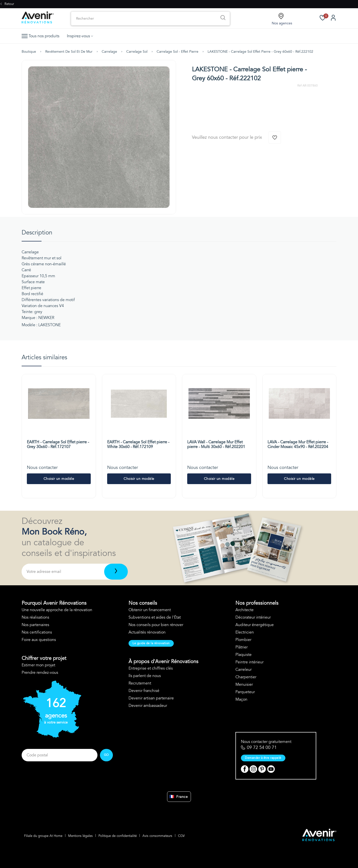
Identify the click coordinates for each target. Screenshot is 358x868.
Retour (7, 4)
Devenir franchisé (144, 691)
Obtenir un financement (150, 610)
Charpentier (246, 677)
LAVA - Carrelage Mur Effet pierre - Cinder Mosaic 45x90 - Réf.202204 (298, 444)
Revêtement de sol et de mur (69, 52)
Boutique (29, 52)
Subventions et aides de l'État (155, 617)
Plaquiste (244, 655)
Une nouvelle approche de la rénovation (57, 610)
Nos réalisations (35, 617)
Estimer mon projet (38, 665)
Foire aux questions (39, 640)
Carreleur (244, 670)
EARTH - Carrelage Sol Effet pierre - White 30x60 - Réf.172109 (138, 444)
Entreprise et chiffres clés (151, 668)
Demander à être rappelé (263, 758)
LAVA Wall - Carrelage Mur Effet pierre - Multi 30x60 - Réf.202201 (216, 444)
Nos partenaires (35, 625)
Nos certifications (37, 632)
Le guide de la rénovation (151, 643)
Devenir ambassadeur (148, 706)
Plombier (243, 640)
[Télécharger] (116, 572)
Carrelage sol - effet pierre (178, 52)
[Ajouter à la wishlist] (275, 137)
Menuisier (244, 685)
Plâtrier (242, 647)
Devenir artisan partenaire (151, 698)
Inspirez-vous (80, 36)
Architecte (245, 610)
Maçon (241, 699)
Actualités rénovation (147, 632)
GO (106, 755)
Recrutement (140, 683)
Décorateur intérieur (253, 617)
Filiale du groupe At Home (43, 836)
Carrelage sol (137, 52)
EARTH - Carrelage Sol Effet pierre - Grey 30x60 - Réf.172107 (58, 444)
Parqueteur (245, 692)
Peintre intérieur (249, 662)
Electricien (245, 632)
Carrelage (109, 52)
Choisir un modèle (59, 479)
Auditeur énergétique (255, 625)
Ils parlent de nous (145, 676)
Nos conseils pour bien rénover (156, 625)
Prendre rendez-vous (40, 673)
